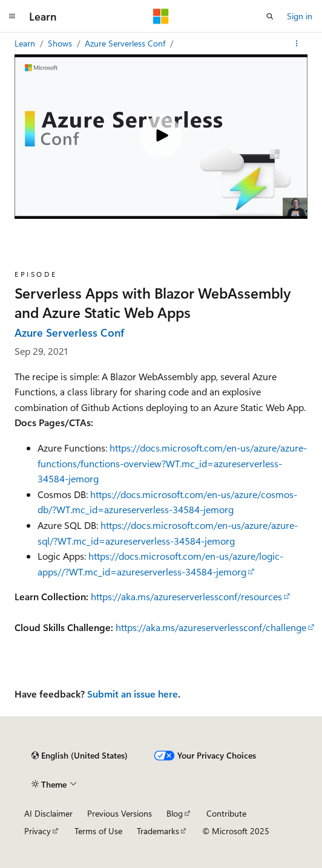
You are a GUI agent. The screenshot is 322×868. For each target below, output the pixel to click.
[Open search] (270, 16)
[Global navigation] (12, 16)
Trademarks (158, 831)
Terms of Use (98, 831)
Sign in (300, 16)
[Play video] (161, 137)
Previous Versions (120, 813)
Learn (26, 43)
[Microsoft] (161, 16)
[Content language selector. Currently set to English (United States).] (80, 756)
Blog (175, 813)
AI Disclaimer (48, 813)
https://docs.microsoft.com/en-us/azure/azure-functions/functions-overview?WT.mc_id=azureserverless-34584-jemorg (172, 463)
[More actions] (297, 44)
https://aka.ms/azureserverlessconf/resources (186, 596)
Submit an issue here (133, 694)
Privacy (38, 831)
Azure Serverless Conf (126, 43)
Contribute (226, 813)
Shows (61, 43)
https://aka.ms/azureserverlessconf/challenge (211, 627)
